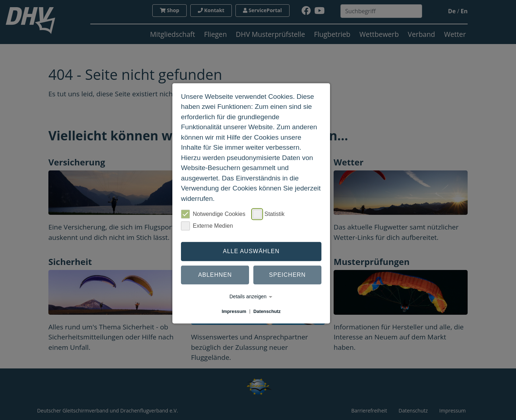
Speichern (287, 275)
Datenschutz (267, 311)
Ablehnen (215, 275)
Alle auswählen (251, 251)
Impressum (234, 311)
